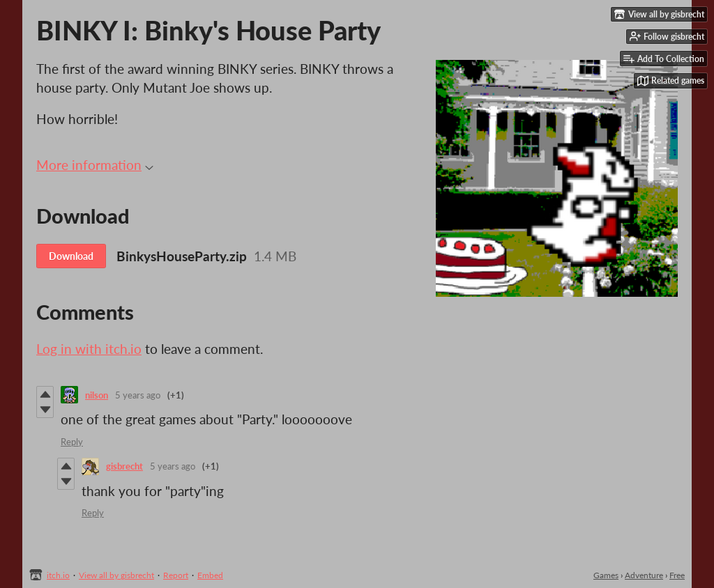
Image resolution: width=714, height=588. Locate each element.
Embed (210, 575)
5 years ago (138, 395)
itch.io (58, 575)
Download (71, 256)
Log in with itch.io (89, 349)
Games (606, 575)
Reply (72, 442)
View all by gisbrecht (116, 575)
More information (95, 165)
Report (176, 575)
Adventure (644, 575)
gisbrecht (124, 466)
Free (677, 575)
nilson (97, 395)
